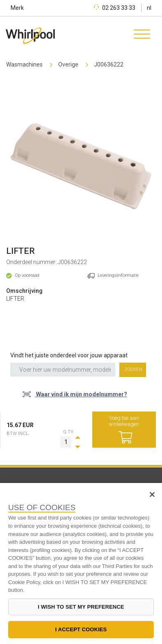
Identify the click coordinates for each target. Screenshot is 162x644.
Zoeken (133, 369)
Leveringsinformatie (118, 275)
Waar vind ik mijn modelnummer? (81, 394)
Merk (17, 8)
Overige (68, 64)
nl (149, 8)
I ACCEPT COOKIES (81, 629)
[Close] (152, 494)
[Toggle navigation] (139, 35)
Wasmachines (24, 64)
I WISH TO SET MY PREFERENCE (81, 607)
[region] (81, 563)
